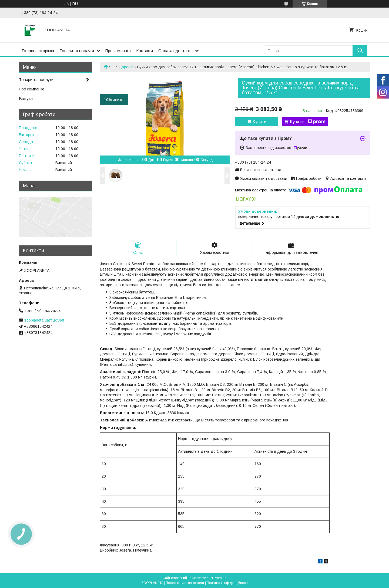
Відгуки (26, 98)
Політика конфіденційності (227, 583)
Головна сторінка (38, 51)
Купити (259, 122)
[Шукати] (360, 51)
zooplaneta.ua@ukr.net (44, 320)
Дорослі (126, 67)
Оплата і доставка (175, 51)
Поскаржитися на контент (185, 583)
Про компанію (118, 51)
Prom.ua (220, 578)
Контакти (145, 51)
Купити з (308, 122)
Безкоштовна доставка (261, 170)
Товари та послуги (77, 51)
